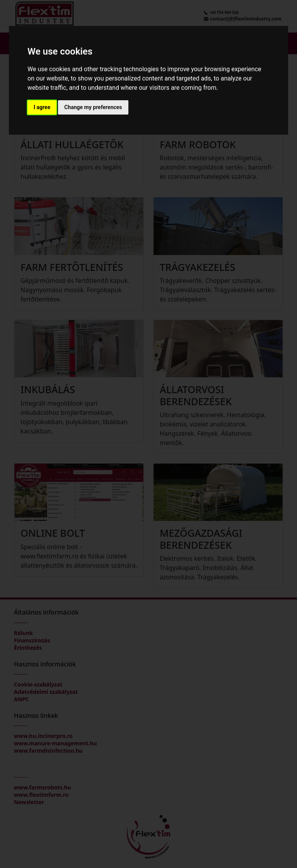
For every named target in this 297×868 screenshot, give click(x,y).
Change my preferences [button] (93, 107)
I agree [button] (42, 107)
